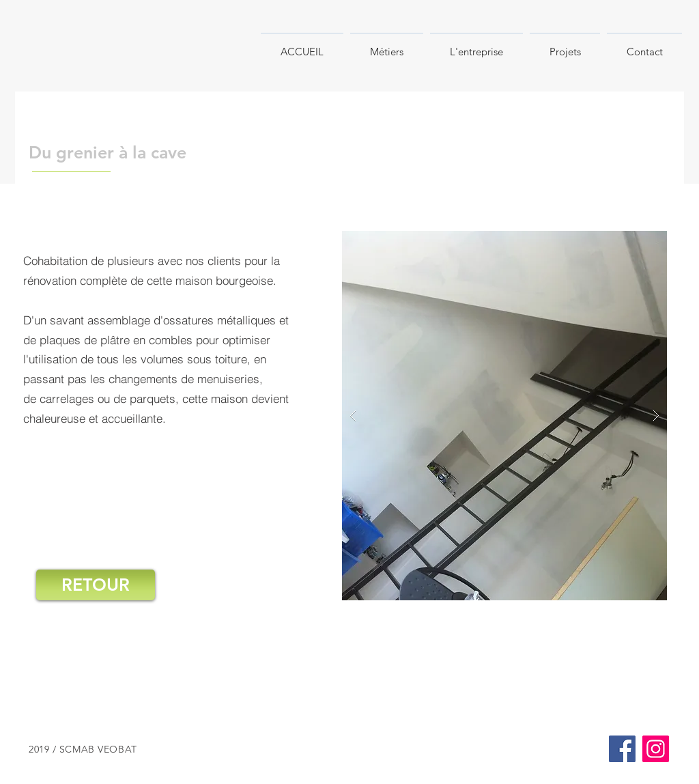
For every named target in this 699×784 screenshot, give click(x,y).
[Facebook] (622, 749)
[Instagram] (656, 749)
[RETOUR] (96, 585)
